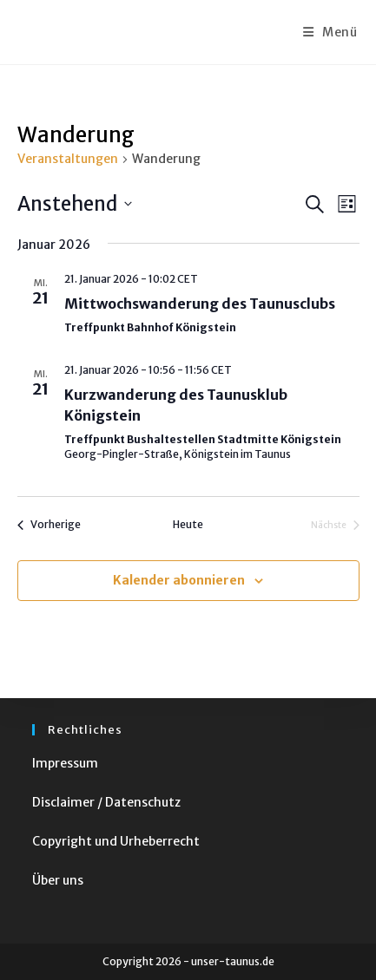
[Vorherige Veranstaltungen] (49, 525)
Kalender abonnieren (179, 580)
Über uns (58, 880)
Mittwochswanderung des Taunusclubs (200, 304)
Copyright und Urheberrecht (116, 841)
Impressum (65, 763)
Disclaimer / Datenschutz (106, 802)
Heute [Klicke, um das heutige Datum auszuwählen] (188, 524)
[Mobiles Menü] (330, 32)
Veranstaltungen (68, 159)
